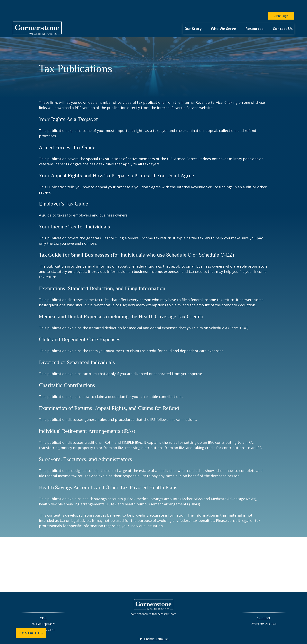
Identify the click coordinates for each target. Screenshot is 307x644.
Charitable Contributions (67, 373)
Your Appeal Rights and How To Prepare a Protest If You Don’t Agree (116, 164)
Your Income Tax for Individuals (74, 215)
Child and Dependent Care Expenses (80, 328)
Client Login (281, 4)
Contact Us (31, 633)
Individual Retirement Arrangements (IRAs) (87, 419)
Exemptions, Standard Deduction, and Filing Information (102, 277)
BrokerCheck (194, 634)
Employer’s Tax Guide (64, 192)
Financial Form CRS (156, 627)
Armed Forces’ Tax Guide (67, 136)
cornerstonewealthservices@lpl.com (154, 602)
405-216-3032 (268, 612)
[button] (193, 16)
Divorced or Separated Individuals (77, 351)
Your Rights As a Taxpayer (69, 107)
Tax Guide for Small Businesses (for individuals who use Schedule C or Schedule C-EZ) (136, 243)
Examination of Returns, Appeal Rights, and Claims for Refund (109, 396)
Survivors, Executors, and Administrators (86, 447)
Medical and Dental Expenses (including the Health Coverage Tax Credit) (121, 305)
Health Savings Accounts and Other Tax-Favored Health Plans (108, 476)
